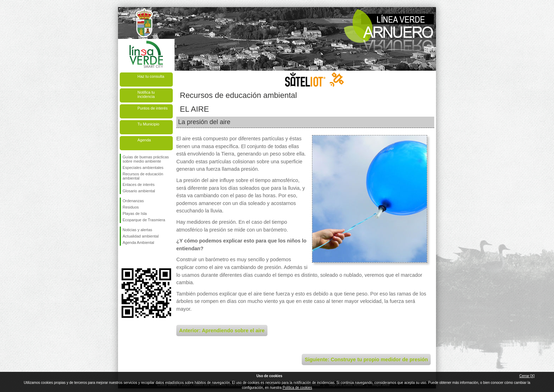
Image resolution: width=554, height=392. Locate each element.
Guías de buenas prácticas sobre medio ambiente (146, 159)
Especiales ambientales (143, 168)
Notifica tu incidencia (146, 94)
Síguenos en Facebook (124, 257)
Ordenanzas (133, 201)
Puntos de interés (153, 108)
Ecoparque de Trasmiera (144, 220)
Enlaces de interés (139, 185)
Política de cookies (297, 388)
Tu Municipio (148, 124)
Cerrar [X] (527, 376)
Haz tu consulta (151, 76)
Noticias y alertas (137, 230)
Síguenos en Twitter (136, 257)
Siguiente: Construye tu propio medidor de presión (366, 359)
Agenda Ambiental (138, 242)
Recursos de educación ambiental (143, 176)
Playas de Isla (135, 213)
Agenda (144, 140)
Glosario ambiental (139, 191)
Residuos (131, 207)
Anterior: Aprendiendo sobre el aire (222, 330)
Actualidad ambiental (141, 236)
